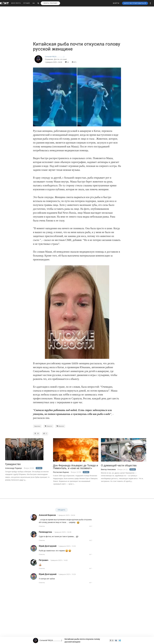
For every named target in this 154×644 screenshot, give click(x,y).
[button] (150, 3)
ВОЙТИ (116, 3)
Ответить (42, 526)
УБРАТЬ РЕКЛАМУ (50, 3)
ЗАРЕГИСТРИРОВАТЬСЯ (135, 3)
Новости (48, 426)
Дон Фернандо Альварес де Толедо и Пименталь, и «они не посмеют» (76, 467)
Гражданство (13, 464)
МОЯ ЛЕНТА (16, 3)
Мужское (60, 426)
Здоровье (37, 426)
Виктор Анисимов (108, 469)
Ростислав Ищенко (61, 472)
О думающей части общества (119, 466)
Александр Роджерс (14, 468)
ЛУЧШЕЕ (27, 3)
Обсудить (61, 510)
